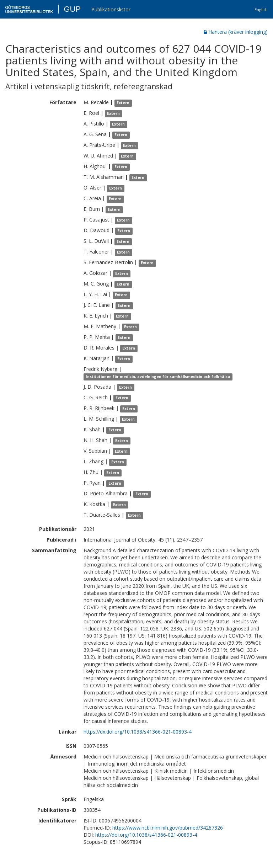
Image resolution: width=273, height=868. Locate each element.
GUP (72, 9)
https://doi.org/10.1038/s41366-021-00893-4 (146, 835)
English (261, 9)
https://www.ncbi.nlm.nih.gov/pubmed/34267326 (168, 828)
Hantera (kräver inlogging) (236, 32)
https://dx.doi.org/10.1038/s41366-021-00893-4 (138, 732)
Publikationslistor (111, 9)
